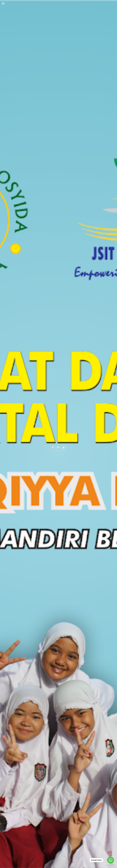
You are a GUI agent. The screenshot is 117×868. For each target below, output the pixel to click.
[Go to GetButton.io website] (111, 865)
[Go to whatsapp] (111, 860)
